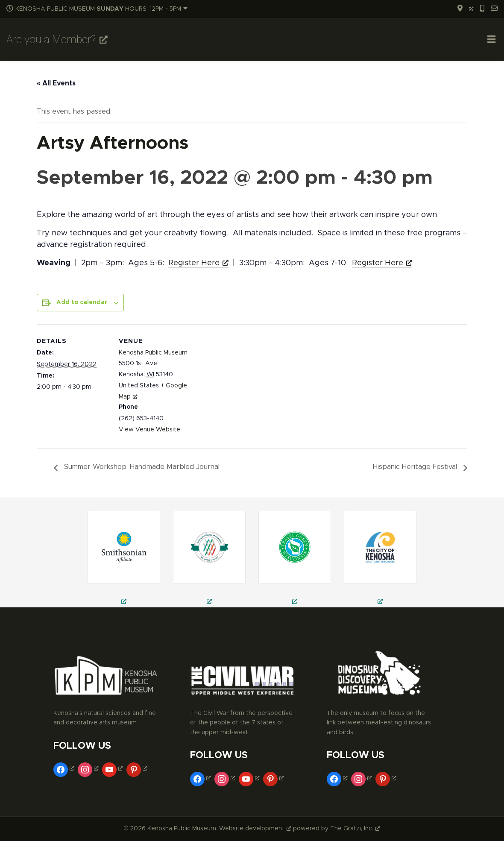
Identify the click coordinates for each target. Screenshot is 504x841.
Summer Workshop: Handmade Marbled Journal (141, 467)
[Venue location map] (246, 383)
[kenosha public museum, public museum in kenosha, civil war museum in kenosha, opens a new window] (295, 559)
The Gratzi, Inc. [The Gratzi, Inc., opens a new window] (355, 829)
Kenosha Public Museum (153, 353)
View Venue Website (149, 430)
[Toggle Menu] (491, 40)
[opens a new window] (462, 9)
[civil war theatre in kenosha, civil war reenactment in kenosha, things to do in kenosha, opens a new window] (209, 559)
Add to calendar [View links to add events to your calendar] (82, 302)
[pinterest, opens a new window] (138, 768)
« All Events (56, 83)
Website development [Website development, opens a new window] (255, 829)
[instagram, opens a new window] (89, 768)
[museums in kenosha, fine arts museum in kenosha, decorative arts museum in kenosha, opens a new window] (380, 559)
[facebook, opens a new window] (65, 768)
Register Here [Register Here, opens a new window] (198, 263)
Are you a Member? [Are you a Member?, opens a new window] (57, 40)
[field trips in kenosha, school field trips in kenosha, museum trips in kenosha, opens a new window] (124, 559)
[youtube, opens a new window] (113, 768)
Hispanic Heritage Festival (416, 467)
